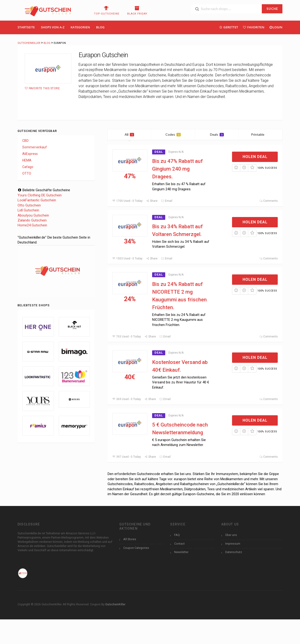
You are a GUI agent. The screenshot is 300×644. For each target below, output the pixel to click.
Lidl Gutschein (28, 210)
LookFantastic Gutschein (37, 200)
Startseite (26, 27)
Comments (268, 201)
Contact (179, 544)
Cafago (28, 167)
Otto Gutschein (29, 205)
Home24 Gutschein (32, 225)
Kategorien (80, 27)
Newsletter (181, 552)
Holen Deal (255, 157)
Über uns (231, 535)
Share (152, 201)
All (129, 134)
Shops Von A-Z (53, 27)
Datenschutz (234, 552)
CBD (25, 141)
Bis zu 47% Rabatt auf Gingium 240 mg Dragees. (177, 169)
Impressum (233, 544)
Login (276, 27)
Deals (217, 134)
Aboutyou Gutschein (33, 215)
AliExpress (30, 154)
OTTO (27, 173)
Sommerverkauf (35, 147)
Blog (100, 27)
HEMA (27, 160)
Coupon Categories (136, 548)
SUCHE (272, 9)
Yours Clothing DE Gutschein (40, 195)
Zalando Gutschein (32, 220)
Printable (261, 134)
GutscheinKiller (115, 604)
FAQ (177, 535)
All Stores (130, 539)
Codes (173, 134)
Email (167, 201)
